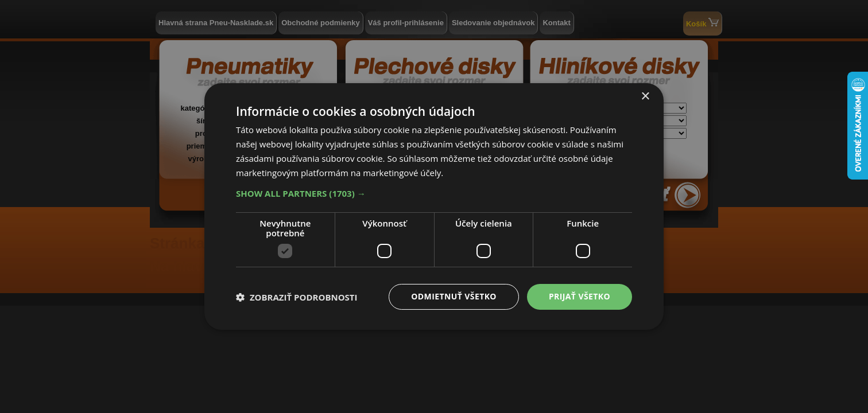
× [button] (645, 97)
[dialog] (434, 206)
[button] (434, 193)
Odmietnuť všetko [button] (454, 296)
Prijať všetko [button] (580, 296)
